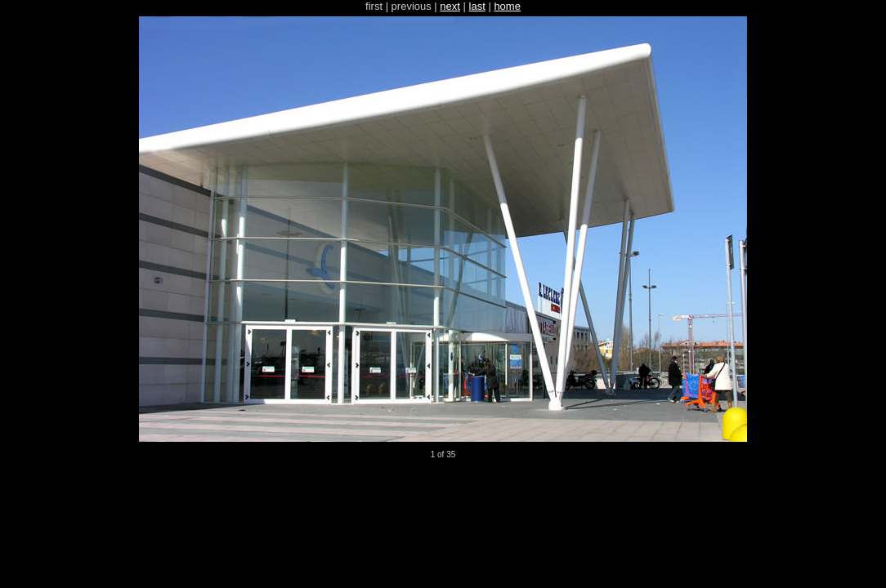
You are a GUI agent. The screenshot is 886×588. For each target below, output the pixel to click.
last (477, 6)
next (450, 6)
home (507, 6)
